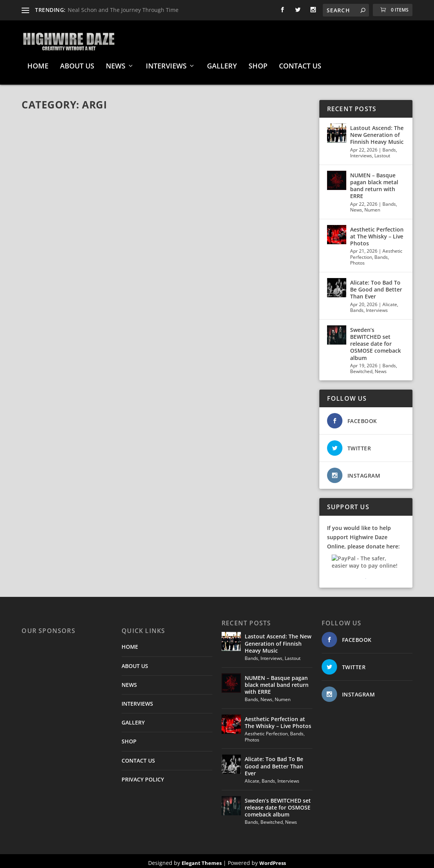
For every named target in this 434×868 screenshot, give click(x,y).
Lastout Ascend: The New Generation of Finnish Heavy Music (377, 131)
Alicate (390, 301)
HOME (38, 63)
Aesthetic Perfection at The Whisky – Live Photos (377, 232)
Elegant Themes (202, 859)
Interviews (361, 152)
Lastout (382, 152)
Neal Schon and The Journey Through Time (123, 10)
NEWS (116, 63)
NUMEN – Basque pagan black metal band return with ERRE (374, 182)
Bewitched (361, 367)
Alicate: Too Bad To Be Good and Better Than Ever (376, 286)
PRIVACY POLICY (143, 776)
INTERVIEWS (166, 63)
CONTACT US (300, 63)
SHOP (258, 63)
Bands (389, 146)
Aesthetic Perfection (266, 730)
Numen (372, 206)
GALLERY (222, 63)
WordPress (273, 859)
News (356, 206)
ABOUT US (77, 63)
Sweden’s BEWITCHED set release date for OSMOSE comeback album (376, 340)
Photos (357, 259)
